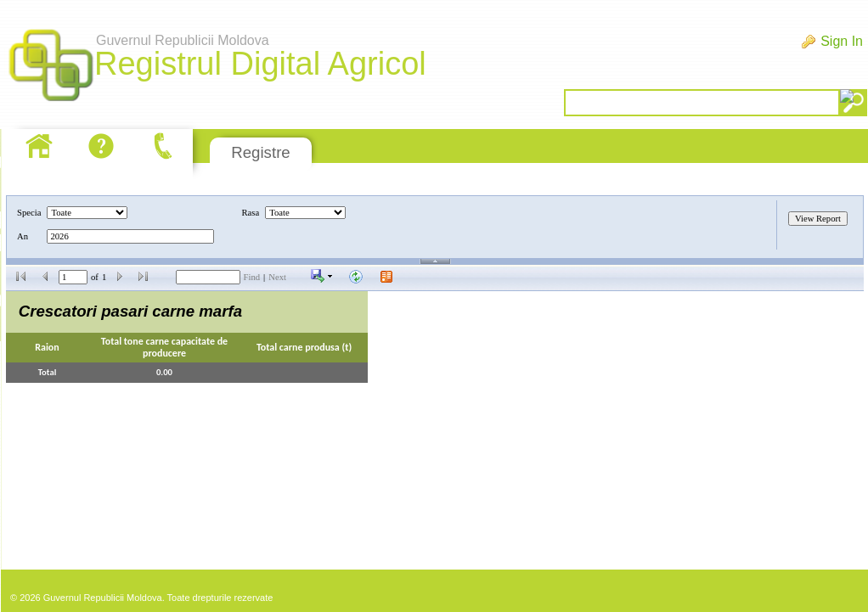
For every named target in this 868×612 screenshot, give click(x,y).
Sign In (842, 41)
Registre (260, 152)
